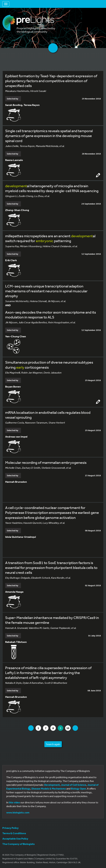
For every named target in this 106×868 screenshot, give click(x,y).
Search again (53, 744)
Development (52, 785)
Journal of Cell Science (74, 785)
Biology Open (78, 789)
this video (14, 802)
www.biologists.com (18, 812)
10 (68, 728)
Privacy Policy (10, 828)
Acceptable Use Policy (15, 839)
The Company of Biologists (18, 844)
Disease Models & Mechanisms (49, 789)
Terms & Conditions (14, 833)
